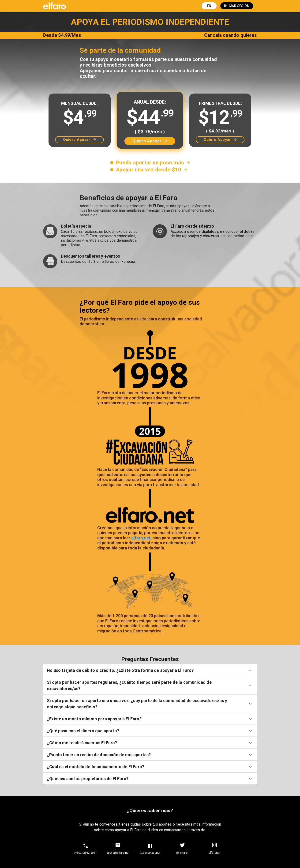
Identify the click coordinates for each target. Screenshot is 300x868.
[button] (150, 670)
